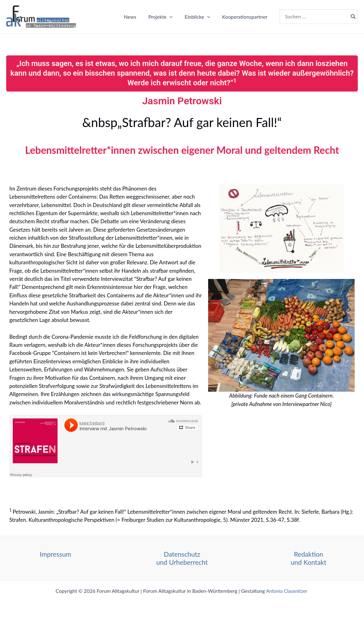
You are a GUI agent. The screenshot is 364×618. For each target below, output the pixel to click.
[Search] (353, 17)
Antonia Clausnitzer (287, 591)
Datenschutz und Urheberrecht (182, 558)
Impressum (56, 554)
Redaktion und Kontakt (308, 558)
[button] (175, 17)
